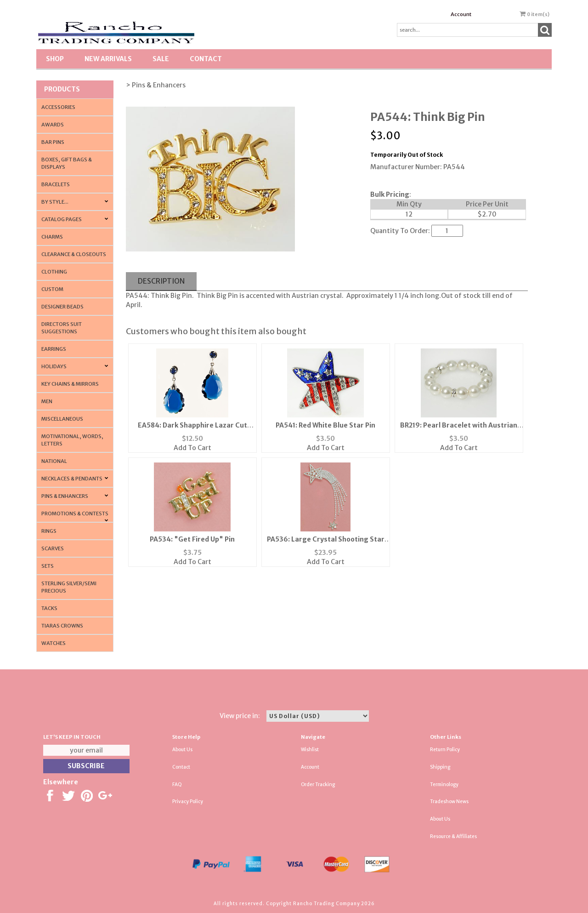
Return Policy (445, 750)
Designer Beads (62, 307)
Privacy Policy (188, 802)
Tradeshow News (449, 802)
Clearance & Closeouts (74, 254)
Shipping (440, 767)
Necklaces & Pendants (72, 479)
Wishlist (310, 750)
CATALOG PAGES (62, 219)
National (54, 461)
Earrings (54, 349)
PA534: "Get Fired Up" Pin (192, 539)
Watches (54, 643)
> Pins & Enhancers (156, 85)
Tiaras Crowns (62, 626)
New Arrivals (108, 59)
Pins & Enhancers (65, 496)
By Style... (55, 202)
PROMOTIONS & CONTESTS (75, 514)
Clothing (54, 272)
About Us (182, 750)
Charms (52, 237)
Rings (49, 531)
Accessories (58, 107)
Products (62, 89)
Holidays (54, 366)
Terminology (444, 785)
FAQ (177, 785)
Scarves (53, 548)
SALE (161, 59)
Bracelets (56, 184)
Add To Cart (192, 448)
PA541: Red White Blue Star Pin (325, 425)
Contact (206, 59)
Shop (55, 59)
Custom (52, 289)
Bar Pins (53, 142)
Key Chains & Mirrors (70, 384)
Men (47, 401)
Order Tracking (318, 785)
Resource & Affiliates (453, 836)
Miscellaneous (62, 419)
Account (461, 14)
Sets (48, 566)
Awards (53, 125)
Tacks (49, 608)
